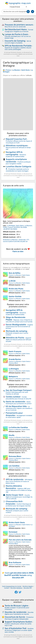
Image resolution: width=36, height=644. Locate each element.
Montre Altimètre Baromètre (14, 487)
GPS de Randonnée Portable (18, 46)
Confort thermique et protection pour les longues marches (18, 505)
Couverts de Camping (15, 41)
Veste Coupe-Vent (14, 495)
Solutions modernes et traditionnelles (16, 156)
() (18, 227)
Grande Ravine (15, 359)
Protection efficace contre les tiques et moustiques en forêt (19, 142)
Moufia (12, 435)
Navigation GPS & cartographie (14, 153)
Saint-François (15, 351)
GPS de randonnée (15, 479)
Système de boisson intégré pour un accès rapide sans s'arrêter (19, 630)
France (11, 275)
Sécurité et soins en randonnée (15, 27)
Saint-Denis (26, 275)
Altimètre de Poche (15, 338)
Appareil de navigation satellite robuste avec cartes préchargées (18, 49)
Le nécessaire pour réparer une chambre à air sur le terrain (19, 408)
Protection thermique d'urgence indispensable (19, 618)
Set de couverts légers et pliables (18, 42)
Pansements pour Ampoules (14, 414)
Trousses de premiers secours (19, 25)
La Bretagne (14, 369)
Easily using (19, 575)
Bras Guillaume (15, 562)
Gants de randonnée (15, 402)
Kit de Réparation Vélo (16, 406)
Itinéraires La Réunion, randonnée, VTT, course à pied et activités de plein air (16, 241)
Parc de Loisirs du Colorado (20, 540)
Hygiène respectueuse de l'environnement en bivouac (19, 327)
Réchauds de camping (16, 331)
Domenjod (13, 532)
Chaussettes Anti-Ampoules (14, 503)
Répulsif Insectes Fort (16, 139)
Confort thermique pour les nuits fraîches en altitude (17, 393)
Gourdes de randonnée (16, 612)
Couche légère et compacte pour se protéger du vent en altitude (19, 497)
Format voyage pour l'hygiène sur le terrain (19, 31)
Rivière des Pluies (16, 289)
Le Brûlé (12, 281)
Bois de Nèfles (15, 273)
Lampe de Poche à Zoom (16, 34)
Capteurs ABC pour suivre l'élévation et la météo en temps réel (19, 490)
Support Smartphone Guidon (18, 622)
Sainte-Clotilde (15, 297)
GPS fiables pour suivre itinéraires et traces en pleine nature (19, 481)
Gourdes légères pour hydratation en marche (19, 613)
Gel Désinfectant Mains (16, 29)
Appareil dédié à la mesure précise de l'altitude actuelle (18, 340)
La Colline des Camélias (18, 427)
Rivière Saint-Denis (17, 523)
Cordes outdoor (13, 397)
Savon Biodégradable (16, 325)
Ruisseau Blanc (13, 363)
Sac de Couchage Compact (19, 390)
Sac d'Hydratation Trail (15, 628)
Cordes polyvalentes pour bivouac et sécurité (18, 398)
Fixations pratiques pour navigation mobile (18, 163)
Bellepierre (13, 377)
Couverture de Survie (15, 617)
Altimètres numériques (17, 145)
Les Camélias (14, 466)
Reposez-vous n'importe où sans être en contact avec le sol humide (19, 321)
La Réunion (18, 275)
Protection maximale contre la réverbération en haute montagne (17, 170)
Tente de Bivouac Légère (16, 606)
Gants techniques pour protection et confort (19, 403)
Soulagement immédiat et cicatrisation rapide (19, 416)
